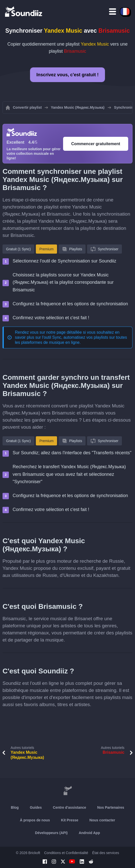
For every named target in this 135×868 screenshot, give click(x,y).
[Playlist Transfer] (24, 11)
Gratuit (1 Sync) (18, 249)
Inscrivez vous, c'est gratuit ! (67, 75)
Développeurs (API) (51, 833)
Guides (36, 807)
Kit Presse (70, 820)
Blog (15, 807)
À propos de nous (35, 820)
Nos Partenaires (111, 807)
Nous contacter (102, 820)
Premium (46, 249)
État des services (106, 853)
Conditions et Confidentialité (66, 853)
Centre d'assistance (70, 807)
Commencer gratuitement (96, 144)
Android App (89, 833)
